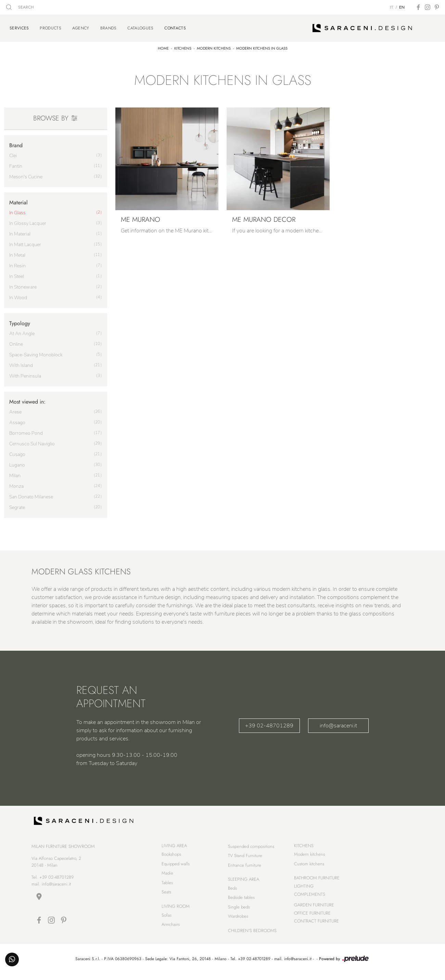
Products (50, 27)
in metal (17, 252)
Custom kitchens (309, 868)
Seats (166, 897)
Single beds (239, 911)
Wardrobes (238, 921)
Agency (81, 27)
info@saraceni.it (338, 723)
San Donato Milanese (31, 494)
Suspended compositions (251, 851)
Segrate (17, 505)
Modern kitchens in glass (262, 46)
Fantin (16, 163)
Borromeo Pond (26, 430)
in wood (18, 295)
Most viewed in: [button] (27, 399)
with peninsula (25, 373)
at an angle (22, 331)
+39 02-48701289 (269, 723)
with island (21, 363)
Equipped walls (176, 868)
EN (402, 7)
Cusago (17, 452)
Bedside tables (241, 902)
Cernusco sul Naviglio (32, 441)
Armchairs (171, 929)
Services (19, 26)
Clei (13, 153)
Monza (16, 483)
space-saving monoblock (36, 352)
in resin (17, 263)
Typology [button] (20, 321)
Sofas (167, 920)
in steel (17, 274)
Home (163, 46)
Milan (15, 473)
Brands (109, 27)
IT (392, 7)
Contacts (175, 26)
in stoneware (23, 284)
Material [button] (18, 200)
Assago (17, 420)
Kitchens (183, 46)
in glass (17, 210)
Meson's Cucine (26, 174)
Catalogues (140, 27)
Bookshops (171, 859)
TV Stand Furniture (245, 860)
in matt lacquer (25, 242)
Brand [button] (16, 142)
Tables (167, 887)
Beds (232, 893)
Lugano (17, 462)
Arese (15, 409)
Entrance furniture (245, 870)
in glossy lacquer (28, 221)
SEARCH (20, 7)
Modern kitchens (214, 46)
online (16, 341)
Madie (167, 878)
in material (20, 231)
